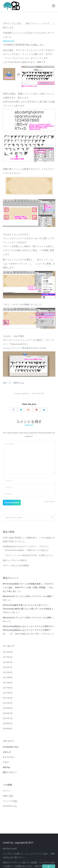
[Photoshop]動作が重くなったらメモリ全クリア (25, 605)
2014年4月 (8, 662)
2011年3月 (8, 703)
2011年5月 (8, 693)
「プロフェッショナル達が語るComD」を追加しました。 (29, 555)
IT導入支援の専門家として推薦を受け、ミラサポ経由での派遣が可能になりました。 (29, 539)
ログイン (7, 791)
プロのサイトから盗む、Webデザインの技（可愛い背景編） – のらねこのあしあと (28, 587)
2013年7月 (8, 667)
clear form (49, 502)
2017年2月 (8, 657)
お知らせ (7, 752)
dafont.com (9, 41)
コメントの (10, 801)
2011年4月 (8, 698)
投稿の (8, 796)
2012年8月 (8, 677)
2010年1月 (8, 718)
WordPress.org (10, 806)
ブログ (6, 762)
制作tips (26, 393)
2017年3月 (8, 652)
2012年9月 (8, 672)
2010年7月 (8, 713)
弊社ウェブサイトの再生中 (15, 560)
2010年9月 (8, 708)
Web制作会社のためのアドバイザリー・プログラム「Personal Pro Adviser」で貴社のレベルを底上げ (26, 548)
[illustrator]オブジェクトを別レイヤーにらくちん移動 (27, 596)
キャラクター (9, 757)
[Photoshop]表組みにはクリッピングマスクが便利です (28, 626)
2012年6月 (8, 683)
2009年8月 (8, 729)
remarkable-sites (11, 747)
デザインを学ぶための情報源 (16, 565)
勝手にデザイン (10, 772)
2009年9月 (8, 723)
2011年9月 (8, 688)
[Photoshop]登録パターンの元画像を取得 (22, 584)
